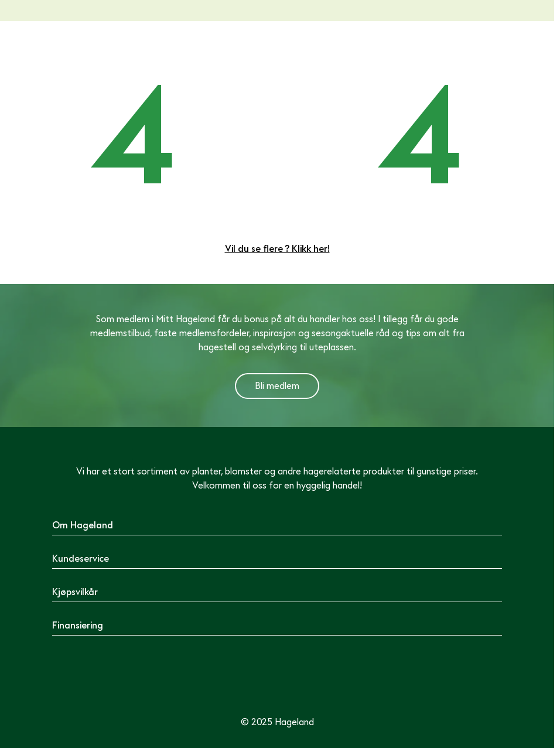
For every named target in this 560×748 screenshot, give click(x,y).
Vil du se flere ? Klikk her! (277, 249)
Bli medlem (277, 386)
